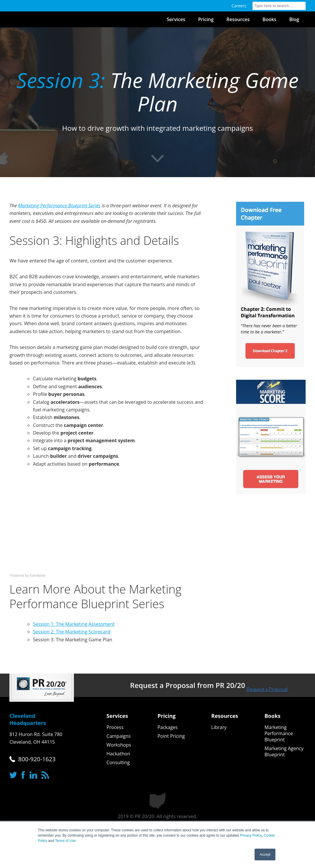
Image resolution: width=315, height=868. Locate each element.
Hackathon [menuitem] (118, 754)
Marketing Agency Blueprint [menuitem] (284, 752)
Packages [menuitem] (168, 727)
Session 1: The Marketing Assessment (74, 624)
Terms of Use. (66, 841)
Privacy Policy (251, 835)
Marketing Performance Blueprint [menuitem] (279, 734)
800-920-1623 (37, 759)
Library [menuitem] (219, 727)
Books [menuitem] (269, 19)
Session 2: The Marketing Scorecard (72, 632)
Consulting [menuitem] (118, 763)
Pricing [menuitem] (206, 19)
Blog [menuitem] (294, 19)
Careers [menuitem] (239, 6)
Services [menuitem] (176, 19)
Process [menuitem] (115, 727)
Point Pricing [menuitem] (171, 736)
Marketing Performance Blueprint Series (59, 206)
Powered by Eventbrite (28, 576)
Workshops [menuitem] (119, 745)
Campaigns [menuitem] (119, 736)
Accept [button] (265, 855)
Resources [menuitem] (238, 19)
